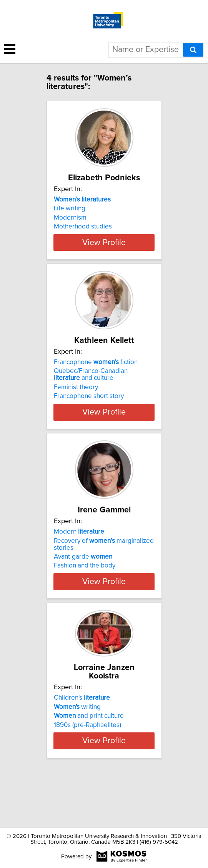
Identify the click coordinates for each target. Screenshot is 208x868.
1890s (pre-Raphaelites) (87, 757)
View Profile (104, 258)
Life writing (70, 217)
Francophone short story (89, 420)
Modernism (70, 226)
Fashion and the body (85, 598)
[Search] (193, 50)
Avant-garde (83, 589)
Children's (82, 730)
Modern (79, 564)
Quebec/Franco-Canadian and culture (91, 398)
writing (77, 739)
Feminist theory (76, 411)
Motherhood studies (83, 235)
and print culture (89, 748)
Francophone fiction (96, 386)
